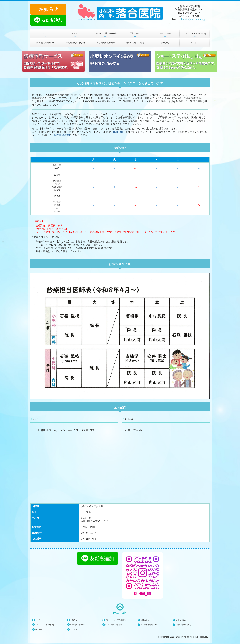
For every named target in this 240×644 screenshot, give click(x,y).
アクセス (195, 43)
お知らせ (75, 33)
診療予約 (165, 43)
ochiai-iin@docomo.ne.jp (192, 19)
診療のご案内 (165, 33)
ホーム (45, 33)
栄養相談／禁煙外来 (45, 43)
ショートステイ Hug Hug (195, 33)
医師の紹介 (135, 33)
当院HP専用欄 (62, 135)
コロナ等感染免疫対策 (105, 43)
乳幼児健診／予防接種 (75, 43)
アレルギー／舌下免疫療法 (105, 33)
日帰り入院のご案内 (135, 43)
